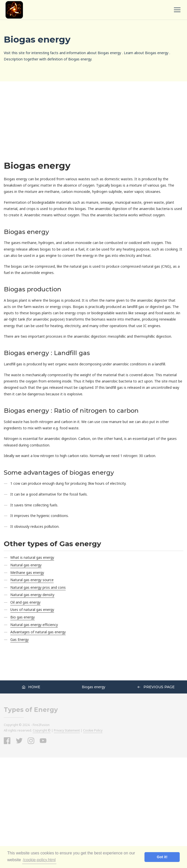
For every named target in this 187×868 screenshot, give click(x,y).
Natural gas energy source (32, 580)
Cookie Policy (93, 730)
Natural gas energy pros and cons (38, 587)
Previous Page (156, 687)
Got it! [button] (162, 857)
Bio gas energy (23, 617)
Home (31, 687)
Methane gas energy (27, 572)
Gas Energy (20, 639)
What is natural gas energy (32, 557)
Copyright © (42, 730)
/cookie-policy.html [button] (39, 860)
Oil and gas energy (25, 602)
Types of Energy (31, 710)
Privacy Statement (67, 730)
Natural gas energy (26, 565)
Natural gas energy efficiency (34, 625)
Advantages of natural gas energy (38, 632)
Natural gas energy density (32, 595)
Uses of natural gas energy (32, 610)
